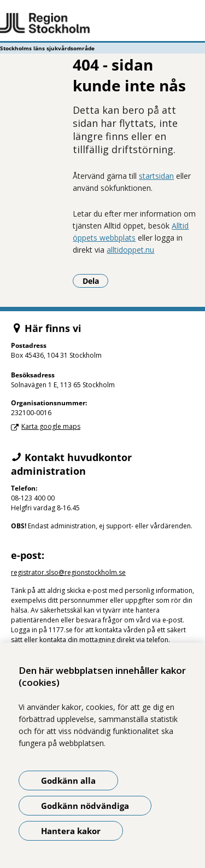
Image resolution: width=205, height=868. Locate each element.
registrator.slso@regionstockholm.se (68, 572)
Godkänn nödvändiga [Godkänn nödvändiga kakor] (85, 806)
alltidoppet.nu (130, 250)
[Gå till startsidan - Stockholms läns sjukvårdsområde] (102, 24)
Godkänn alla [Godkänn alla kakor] (68, 780)
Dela (96, 281)
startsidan (156, 176)
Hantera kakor (71, 831)
